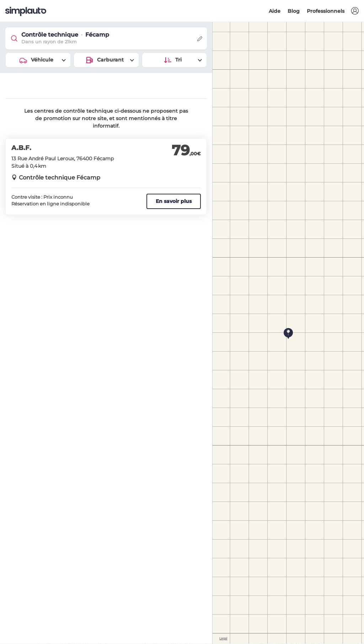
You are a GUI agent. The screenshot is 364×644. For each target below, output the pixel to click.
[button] (355, 11)
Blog (294, 11)
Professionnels (326, 11)
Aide (275, 11)
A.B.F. (21, 148)
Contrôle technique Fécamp (60, 178)
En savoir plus (174, 201)
